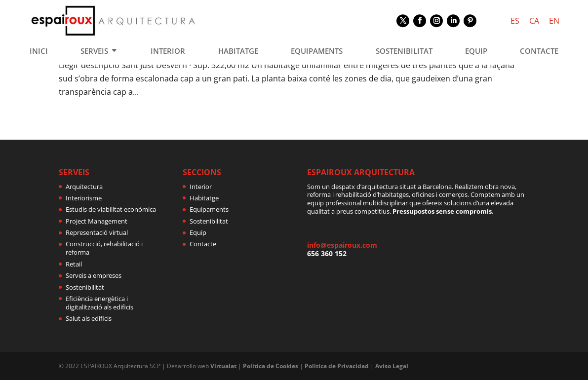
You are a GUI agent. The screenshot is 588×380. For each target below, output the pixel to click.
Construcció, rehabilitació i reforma (104, 248)
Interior (201, 187)
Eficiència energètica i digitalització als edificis (99, 303)
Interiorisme (84, 198)
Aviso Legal (392, 366)
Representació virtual (97, 232)
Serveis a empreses (94, 275)
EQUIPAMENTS (317, 52)
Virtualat (223, 366)
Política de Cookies (271, 366)
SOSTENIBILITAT (404, 52)
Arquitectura (84, 187)
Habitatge (204, 198)
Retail (74, 264)
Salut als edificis (89, 318)
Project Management (97, 221)
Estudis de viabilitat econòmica (111, 209)
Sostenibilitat (85, 287)
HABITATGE (238, 52)
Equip (198, 232)
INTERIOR (168, 52)
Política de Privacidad (337, 366)
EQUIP (476, 52)
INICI (39, 52)
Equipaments (209, 209)
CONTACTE (539, 52)
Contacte (203, 244)
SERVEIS (94, 52)
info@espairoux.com (342, 245)
